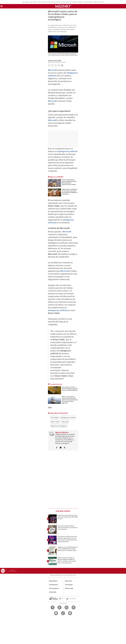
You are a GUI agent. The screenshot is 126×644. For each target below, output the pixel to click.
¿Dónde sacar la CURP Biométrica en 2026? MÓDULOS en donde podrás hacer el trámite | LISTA (68, 549)
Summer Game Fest (66, 2)
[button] (1, 7)
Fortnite (44, 2)
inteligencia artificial (68, 151)
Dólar (35, 2)
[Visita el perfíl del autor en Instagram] (61, 448)
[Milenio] (63, 6)
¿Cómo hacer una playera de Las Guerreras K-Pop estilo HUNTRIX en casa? (68, 517)
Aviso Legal (69, 588)
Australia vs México (78, 2)
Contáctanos (54, 585)
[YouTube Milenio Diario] (56, 613)
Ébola (31, 2)
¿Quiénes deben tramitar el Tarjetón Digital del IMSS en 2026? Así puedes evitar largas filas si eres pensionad (67, 560)
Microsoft (52, 70)
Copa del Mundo (88, 2)
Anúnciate (53, 592)
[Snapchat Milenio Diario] (70, 613)
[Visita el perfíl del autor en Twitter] (64, 448)
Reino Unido (55, 422)
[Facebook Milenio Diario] (53, 607)
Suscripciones (54, 588)
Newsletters (53, 581)
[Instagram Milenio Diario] (67, 607)
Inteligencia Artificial (68, 417)
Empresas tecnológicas (59, 426)
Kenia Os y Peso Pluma (54, 2)
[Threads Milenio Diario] (74, 607)
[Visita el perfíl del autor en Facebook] (57, 448)
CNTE (40, 2)
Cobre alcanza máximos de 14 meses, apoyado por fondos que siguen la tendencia (70, 192)
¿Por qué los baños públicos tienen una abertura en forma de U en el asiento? (68, 528)
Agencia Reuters (55, 61)
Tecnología (55, 417)
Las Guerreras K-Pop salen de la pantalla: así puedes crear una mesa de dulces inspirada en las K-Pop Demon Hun (67, 539)
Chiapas (96, 2)
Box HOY (101, 2)
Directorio (69, 581)
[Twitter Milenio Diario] (60, 607)
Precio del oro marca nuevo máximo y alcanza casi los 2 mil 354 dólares (70, 389)
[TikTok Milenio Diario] (63, 613)
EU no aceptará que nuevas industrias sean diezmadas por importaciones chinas (69, 182)
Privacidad (69, 585)
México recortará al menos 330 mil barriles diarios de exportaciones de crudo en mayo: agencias (70, 400)
